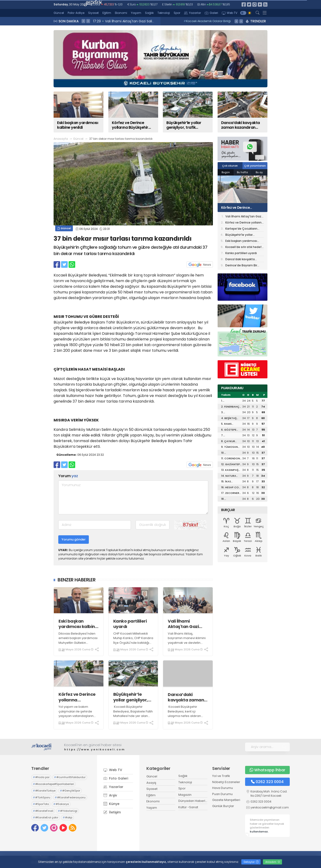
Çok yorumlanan (255, 166)
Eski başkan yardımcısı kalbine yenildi (78, 624)
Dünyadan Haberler (193, 801)
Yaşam (136, 13)
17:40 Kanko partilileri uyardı (117, 21)
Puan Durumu (222, 794)
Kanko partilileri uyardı (130, 624)
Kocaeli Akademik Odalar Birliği (207, 21)
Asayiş (151, 783)
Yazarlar (192, 13)
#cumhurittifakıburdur (70, 777)
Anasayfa (61, 139)
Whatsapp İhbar (267, 770)
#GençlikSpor (70, 791)
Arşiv (110, 795)
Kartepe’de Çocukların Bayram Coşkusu (241, 229)
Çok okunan (230, 166)
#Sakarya (61, 804)
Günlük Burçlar (223, 806)
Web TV (230, 13)
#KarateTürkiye (44, 791)
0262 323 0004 (267, 782)
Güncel (59, 13)
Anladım (273, 862)
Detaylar (251, 862)
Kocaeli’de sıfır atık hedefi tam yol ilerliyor (244, 247)
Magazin (185, 795)
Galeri (211, 13)
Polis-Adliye (76, 13)
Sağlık (149, 13)
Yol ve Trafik (221, 776)
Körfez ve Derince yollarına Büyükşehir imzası (78, 697)
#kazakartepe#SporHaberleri (53, 784)
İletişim (112, 812)
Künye (111, 804)
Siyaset (93, 13)
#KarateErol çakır (46, 817)
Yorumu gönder (74, 539)
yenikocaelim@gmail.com (270, 807)
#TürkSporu (42, 797)
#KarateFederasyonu (70, 797)
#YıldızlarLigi (68, 811)
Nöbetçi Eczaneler (226, 782)
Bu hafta (242, 172)
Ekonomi (121, 13)
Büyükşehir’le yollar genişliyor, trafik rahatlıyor (131, 697)
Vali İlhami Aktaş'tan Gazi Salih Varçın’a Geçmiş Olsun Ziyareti (183, 624)
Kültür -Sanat (188, 807)
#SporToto (41, 804)
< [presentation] (83, 21)
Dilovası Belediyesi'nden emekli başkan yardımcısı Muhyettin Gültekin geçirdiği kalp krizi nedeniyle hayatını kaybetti (78, 645)
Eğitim (107, 13)
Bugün (226, 172)
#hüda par (41, 777)
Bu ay (259, 172)
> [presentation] (88, 21)
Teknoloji (164, 13)
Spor (177, 13)
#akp (67, 817)
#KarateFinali (43, 811)
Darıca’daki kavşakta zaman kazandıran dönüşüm (186, 697)
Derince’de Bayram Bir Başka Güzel (241, 266)
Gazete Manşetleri (226, 800)
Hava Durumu (223, 788)
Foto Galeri (116, 778)
